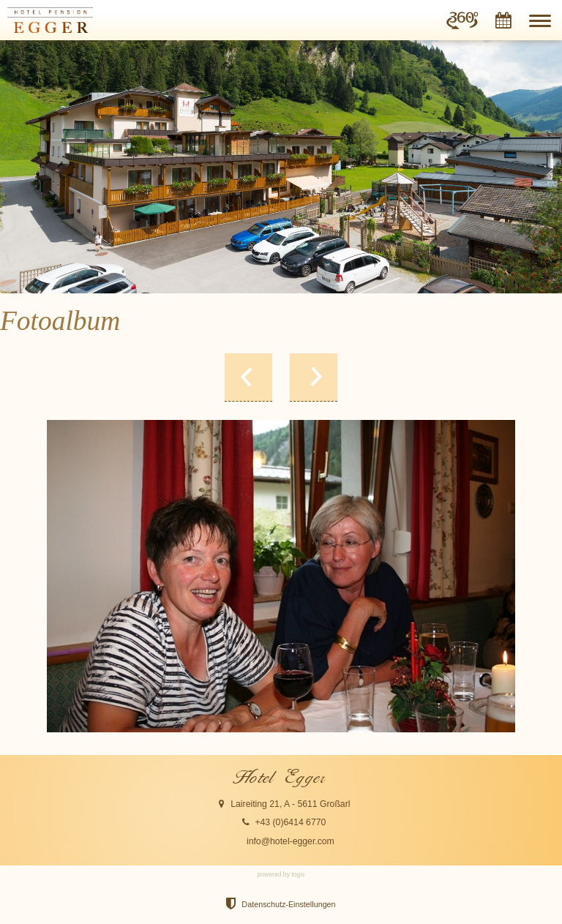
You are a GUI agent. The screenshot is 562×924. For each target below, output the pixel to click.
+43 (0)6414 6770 (290, 822)
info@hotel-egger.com (291, 841)
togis (298, 874)
